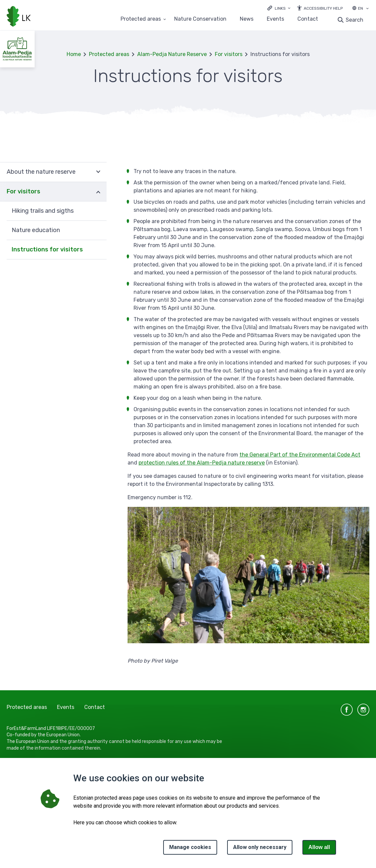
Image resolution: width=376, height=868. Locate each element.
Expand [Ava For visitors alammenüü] (98, 192)
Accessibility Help (323, 8)
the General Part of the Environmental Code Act (300, 455)
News (247, 19)
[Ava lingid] (279, 8)
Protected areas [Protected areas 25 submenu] (141, 19)
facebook (347, 710)
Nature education (36, 230)
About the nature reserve (41, 172)
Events (275, 19)
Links (280, 8)
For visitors (229, 54)
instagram (363, 710)
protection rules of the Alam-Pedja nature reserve (202, 463)
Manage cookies (190, 847)
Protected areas (109, 54)
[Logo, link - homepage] (19, 17)
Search (355, 20)
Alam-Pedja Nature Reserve (172, 54)
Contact (308, 19)
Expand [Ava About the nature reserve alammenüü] (98, 172)
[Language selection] (367, 9)
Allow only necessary (260, 847)
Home (74, 54)
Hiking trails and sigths (43, 211)
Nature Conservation (200, 19)
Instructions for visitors (47, 249)
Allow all (319, 847)
